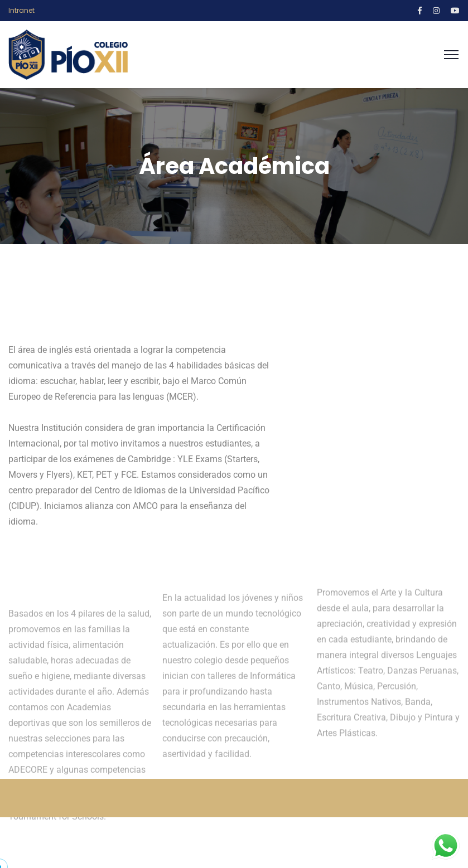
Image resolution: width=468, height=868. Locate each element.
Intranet (21, 10)
